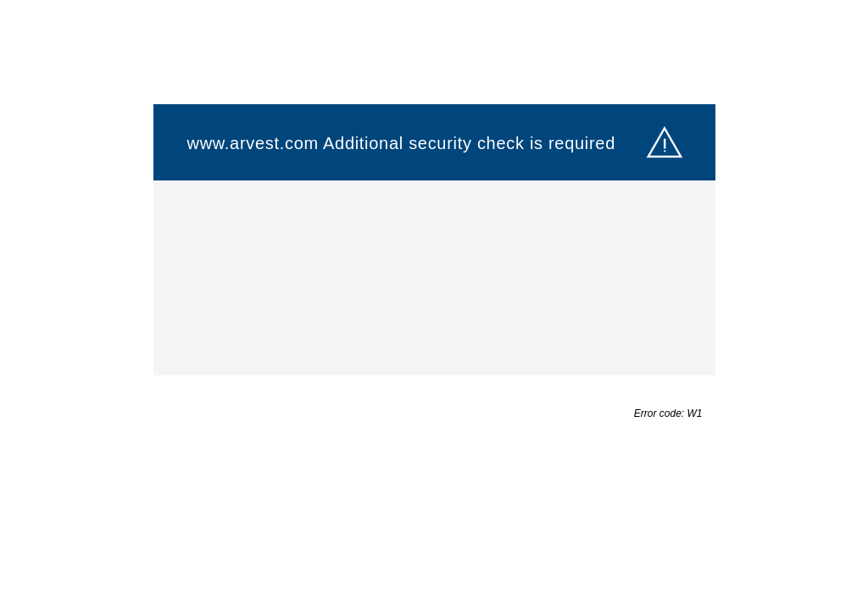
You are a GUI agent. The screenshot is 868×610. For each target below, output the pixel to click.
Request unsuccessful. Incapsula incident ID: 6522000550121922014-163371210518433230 (434, 305)
